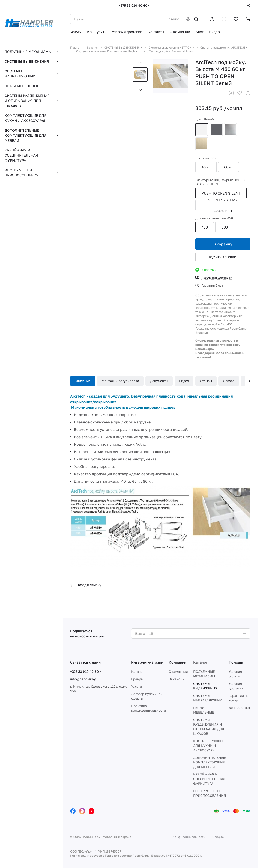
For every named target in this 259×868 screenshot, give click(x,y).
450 (205, 227)
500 (225, 227)
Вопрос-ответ (239, 708)
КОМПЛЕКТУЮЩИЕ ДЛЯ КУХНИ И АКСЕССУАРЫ (209, 746)
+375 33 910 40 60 (133, 5)
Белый (202, 130)
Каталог (137, 672)
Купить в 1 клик (223, 257)
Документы (159, 381)
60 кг (229, 167)
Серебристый (230, 130)
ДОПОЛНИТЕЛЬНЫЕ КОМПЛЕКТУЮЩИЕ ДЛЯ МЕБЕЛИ (210, 762)
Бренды (137, 679)
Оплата (229, 381)
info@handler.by (83, 679)
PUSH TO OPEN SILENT (221, 193)
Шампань (202, 144)
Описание (83, 381)
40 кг (206, 167)
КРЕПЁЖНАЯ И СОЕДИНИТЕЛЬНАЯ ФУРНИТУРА (209, 779)
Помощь (236, 662)
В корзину (223, 244)
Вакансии (177, 679)
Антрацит (216, 130)
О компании (178, 672)
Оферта (218, 837)
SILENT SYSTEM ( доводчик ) (223, 205)
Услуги (137, 686)
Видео (184, 381)
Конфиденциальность (189, 837)
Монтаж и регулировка (120, 381)
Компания (178, 662)
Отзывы (206, 381)
